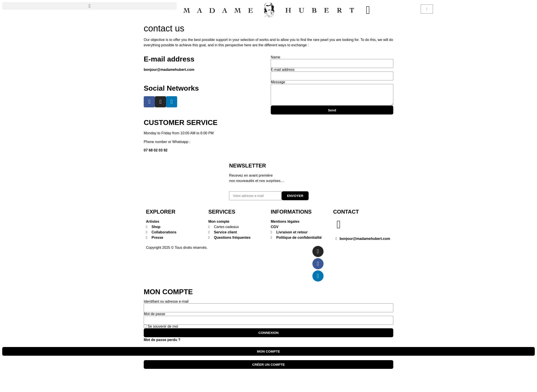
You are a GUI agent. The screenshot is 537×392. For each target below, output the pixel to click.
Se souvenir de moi (161, 327)
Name (276, 57)
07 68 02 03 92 (156, 150)
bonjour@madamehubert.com (169, 70)
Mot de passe (154, 314)
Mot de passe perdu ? (162, 340)
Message (278, 82)
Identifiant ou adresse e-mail (166, 302)
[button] (89, 6)
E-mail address (283, 70)
